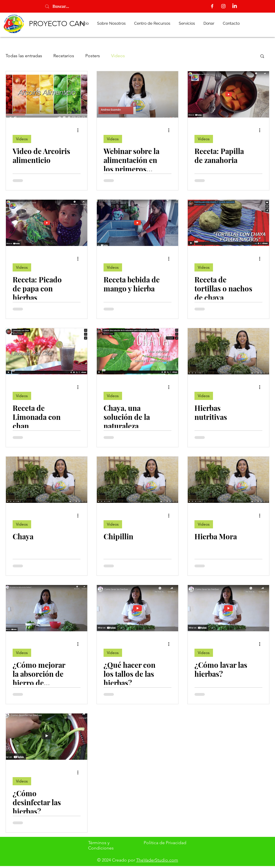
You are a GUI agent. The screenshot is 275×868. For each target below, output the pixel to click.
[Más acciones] (80, 130)
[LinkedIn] (235, 6)
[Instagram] (223, 6)
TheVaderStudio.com (157, 860)
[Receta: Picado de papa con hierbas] (47, 223)
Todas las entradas (24, 56)
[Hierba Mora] (228, 480)
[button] (262, 57)
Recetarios (64, 56)
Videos (118, 56)
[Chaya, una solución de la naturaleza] (137, 351)
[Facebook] (212, 6)
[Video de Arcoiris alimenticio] (47, 94)
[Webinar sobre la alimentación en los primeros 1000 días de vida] (137, 94)
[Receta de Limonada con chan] (47, 351)
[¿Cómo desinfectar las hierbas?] (47, 737)
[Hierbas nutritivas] (228, 351)
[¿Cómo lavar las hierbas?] (228, 608)
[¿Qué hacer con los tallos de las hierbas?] (137, 608)
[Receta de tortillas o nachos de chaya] (228, 223)
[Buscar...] (67, 6)
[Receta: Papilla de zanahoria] (228, 94)
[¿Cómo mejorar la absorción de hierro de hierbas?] (47, 608)
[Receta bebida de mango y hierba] (137, 223)
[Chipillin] (137, 480)
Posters (93, 56)
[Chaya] (47, 480)
